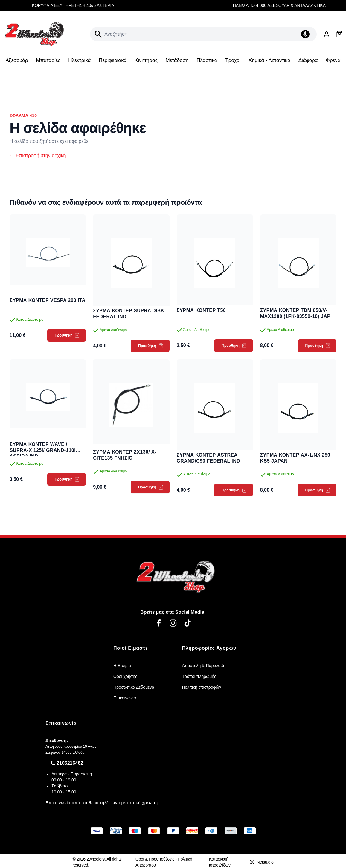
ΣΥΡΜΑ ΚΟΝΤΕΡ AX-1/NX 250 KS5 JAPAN (295, 458)
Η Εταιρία (122, 666)
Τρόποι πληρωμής (199, 676)
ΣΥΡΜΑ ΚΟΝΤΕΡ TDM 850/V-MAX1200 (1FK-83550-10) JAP (295, 313)
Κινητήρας (146, 60)
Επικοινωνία (125, 698)
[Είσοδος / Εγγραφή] (327, 34)
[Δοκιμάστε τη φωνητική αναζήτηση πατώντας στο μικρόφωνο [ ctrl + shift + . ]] (307, 34)
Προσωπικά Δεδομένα (134, 687)
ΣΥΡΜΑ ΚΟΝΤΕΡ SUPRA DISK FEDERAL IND (129, 314)
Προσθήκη (67, 335)
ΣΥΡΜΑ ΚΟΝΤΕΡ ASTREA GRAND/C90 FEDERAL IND (209, 458)
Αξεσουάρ (17, 60)
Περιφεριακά (113, 60)
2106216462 (70, 763)
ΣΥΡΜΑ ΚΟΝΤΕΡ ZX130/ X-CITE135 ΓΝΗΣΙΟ (125, 455)
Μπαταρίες (48, 60)
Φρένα (333, 60)
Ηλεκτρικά (79, 60)
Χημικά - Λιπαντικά (269, 60)
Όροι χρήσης (125, 676)
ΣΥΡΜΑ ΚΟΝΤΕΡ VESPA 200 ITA (48, 300)
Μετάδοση (177, 60)
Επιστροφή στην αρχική (38, 156)
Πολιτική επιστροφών (202, 687)
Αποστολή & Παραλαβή (204, 666)
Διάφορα (308, 60)
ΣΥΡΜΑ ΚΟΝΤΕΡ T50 (201, 310)
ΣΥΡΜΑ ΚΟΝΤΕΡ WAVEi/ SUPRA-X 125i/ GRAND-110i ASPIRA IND (43, 447)
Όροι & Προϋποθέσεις (155, 859)
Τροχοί (233, 60)
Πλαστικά (207, 60)
